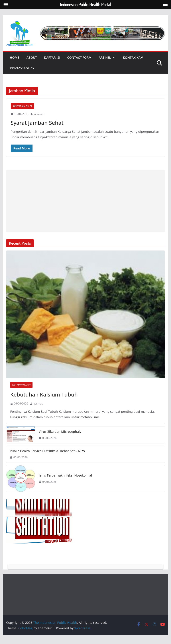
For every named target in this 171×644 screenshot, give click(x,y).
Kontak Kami (134, 57)
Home (15, 57)
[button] (113, 58)
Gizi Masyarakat (21, 385)
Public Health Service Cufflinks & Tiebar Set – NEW (47, 451)
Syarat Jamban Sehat (37, 123)
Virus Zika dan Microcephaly (60, 432)
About (32, 57)
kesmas (39, 114)
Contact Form (79, 57)
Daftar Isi (52, 57)
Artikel (105, 57)
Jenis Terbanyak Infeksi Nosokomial (65, 475)
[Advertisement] (86, 201)
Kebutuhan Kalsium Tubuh (44, 394)
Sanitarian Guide (22, 106)
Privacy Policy (22, 68)
